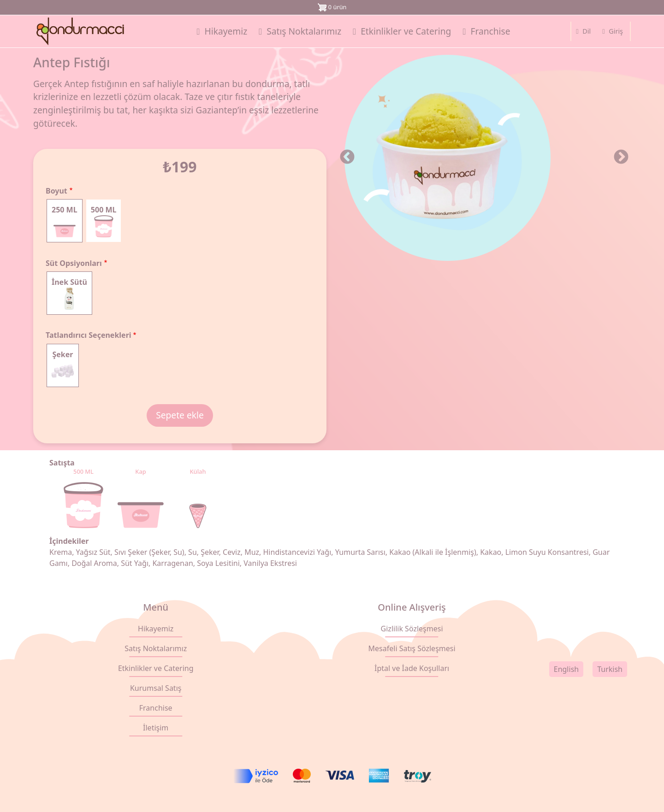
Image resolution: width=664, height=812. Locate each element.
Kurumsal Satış (156, 688)
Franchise (156, 708)
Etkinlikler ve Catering (156, 668)
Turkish (610, 669)
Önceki (347, 158)
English (566, 669)
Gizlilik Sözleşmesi (412, 629)
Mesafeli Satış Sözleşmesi (412, 648)
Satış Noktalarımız (156, 648)
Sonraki (621, 158)
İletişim (156, 728)
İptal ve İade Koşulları (412, 668)
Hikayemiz (156, 629)
